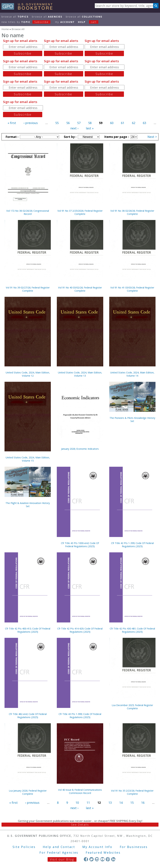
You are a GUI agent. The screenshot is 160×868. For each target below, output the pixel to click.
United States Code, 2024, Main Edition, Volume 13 (80, 374)
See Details (80, 825)
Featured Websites (103, 852)
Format (12, 137)
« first (12, 123)
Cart (94, 22)
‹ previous (31, 123)
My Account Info (97, 847)
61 (123, 123)
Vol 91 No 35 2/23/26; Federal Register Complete (132, 792)
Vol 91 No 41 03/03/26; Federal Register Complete (132, 289)
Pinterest (108, 859)
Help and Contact (59, 847)
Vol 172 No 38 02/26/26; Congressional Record (28, 212)
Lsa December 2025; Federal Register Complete (132, 707)
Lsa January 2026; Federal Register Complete (28, 792)
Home (5, 29)
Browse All (15, 17)
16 (143, 803)
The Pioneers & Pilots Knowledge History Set (132, 419)
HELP (82, 22)
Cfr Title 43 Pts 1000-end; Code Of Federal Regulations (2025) (80, 545)
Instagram (97, 859)
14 (121, 803)
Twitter (91, 859)
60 (112, 123)
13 (110, 803)
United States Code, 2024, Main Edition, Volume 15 (28, 459)
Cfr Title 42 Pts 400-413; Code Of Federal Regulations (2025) (28, 630)
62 (134, 123)
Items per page (116, 137)
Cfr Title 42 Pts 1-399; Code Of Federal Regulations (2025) (132, 545)
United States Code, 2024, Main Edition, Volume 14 (132, 374)
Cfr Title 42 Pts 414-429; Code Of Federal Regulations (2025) (80, 630)
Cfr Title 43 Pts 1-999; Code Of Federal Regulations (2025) (80, 716)
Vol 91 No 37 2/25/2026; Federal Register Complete (80, 212)
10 (77, 803)
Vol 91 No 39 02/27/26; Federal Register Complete (28, 289)
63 (144, 123)
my (65, 22)
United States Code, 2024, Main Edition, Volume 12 (28, 374)
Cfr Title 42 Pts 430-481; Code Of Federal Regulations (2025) (132, 630)
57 (79, 123)
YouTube (102, 859)
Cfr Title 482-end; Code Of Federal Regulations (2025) (28, 716)
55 (57, 123)
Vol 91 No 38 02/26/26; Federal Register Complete (132, 212)
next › (74, 128)
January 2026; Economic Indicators (80, 449)
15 (132, 803)
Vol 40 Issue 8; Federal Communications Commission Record (80, 791)
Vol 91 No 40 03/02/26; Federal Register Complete (80, 289)
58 (90, 123)
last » (90, 128)
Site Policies (24, 847)
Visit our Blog (62, 859)
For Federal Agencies (59, 852)
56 (68, 123)
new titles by (28, 22)
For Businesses (134, 847)
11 (88, 803)
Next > (152, 137)
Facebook (86, 859)
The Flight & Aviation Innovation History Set (28, 505)
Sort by (70, 137)
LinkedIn (113, 859)
